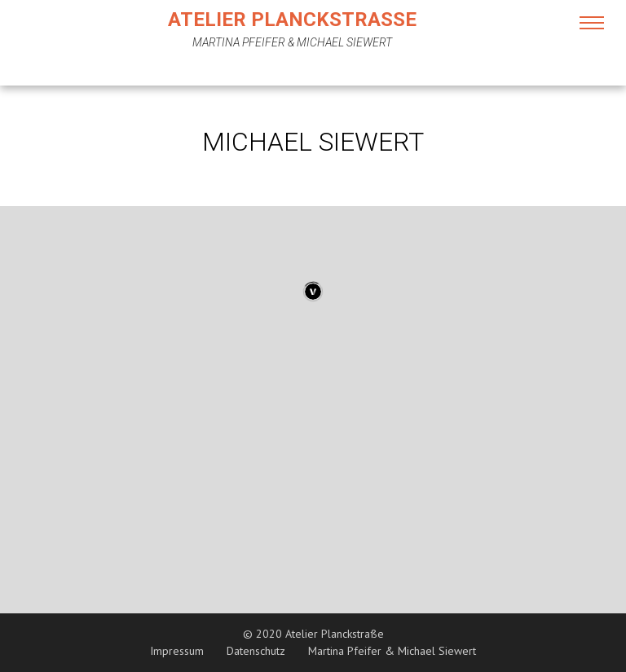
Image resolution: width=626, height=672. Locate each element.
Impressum (177, 651)
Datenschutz (256, 651)
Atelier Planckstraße (292, 20)
